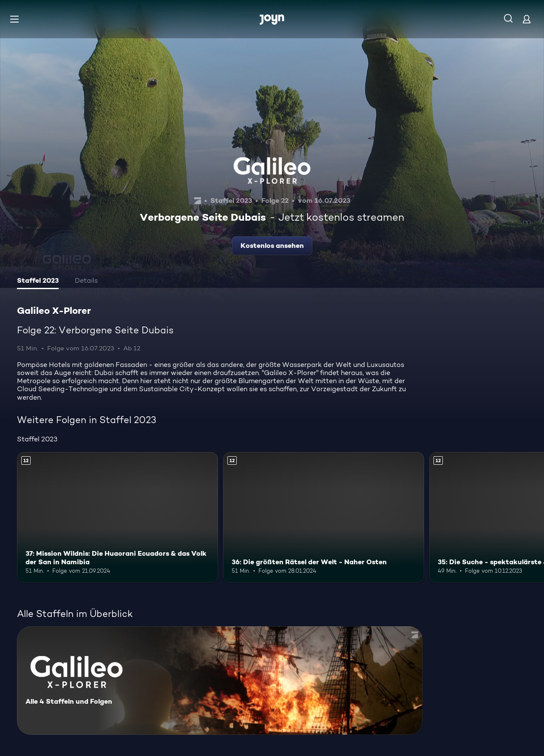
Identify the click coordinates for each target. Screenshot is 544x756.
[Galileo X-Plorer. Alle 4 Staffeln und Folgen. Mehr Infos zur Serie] (220, 681)
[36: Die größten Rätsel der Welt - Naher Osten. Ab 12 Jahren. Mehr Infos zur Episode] (324, 517)
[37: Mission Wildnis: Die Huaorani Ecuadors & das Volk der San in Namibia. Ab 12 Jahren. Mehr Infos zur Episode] (118, 517)
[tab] (38, 281)
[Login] (527, 19)
